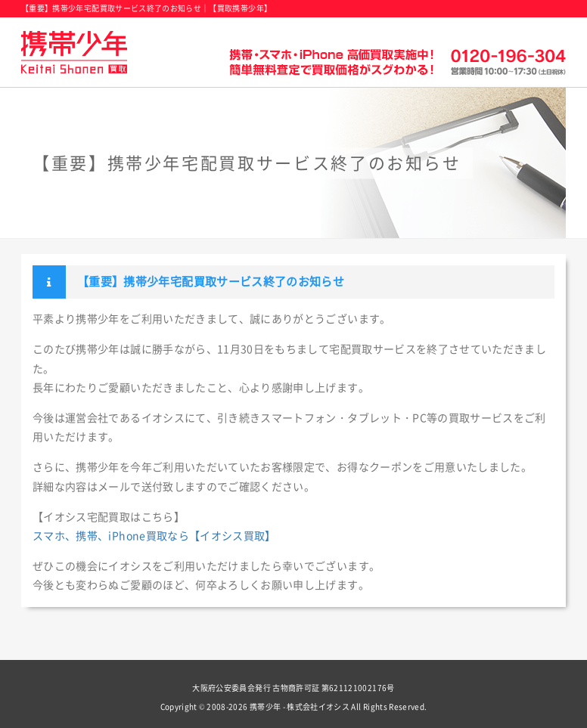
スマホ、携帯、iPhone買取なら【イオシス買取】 (154, 536)
